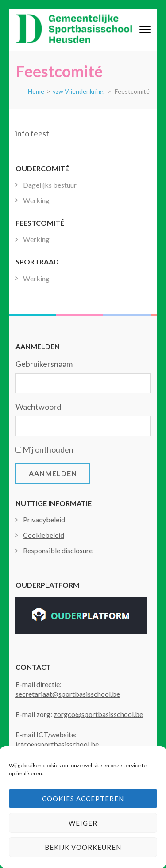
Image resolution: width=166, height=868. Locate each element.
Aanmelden (53, 473)
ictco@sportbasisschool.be (57, 744)
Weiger (83, 823)
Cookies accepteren (83, 799)
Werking (36, 200)
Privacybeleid (44, 519)
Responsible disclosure (58, 550)
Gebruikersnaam (44, 364)
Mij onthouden (48, 449)
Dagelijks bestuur (50, 185)
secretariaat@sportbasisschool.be (68, 694)
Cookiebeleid (44, 535)
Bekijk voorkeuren (83, 847)
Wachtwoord (38, 407)
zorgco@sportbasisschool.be (98, 714)
